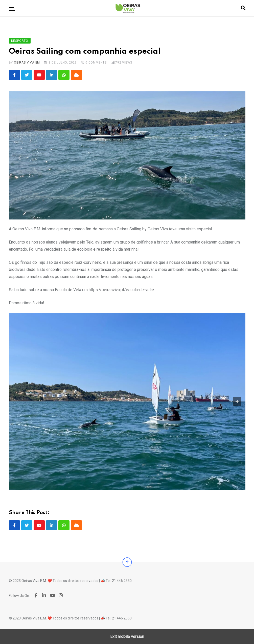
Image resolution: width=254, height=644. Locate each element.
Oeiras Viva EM (27, 63)
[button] (12, 8)
